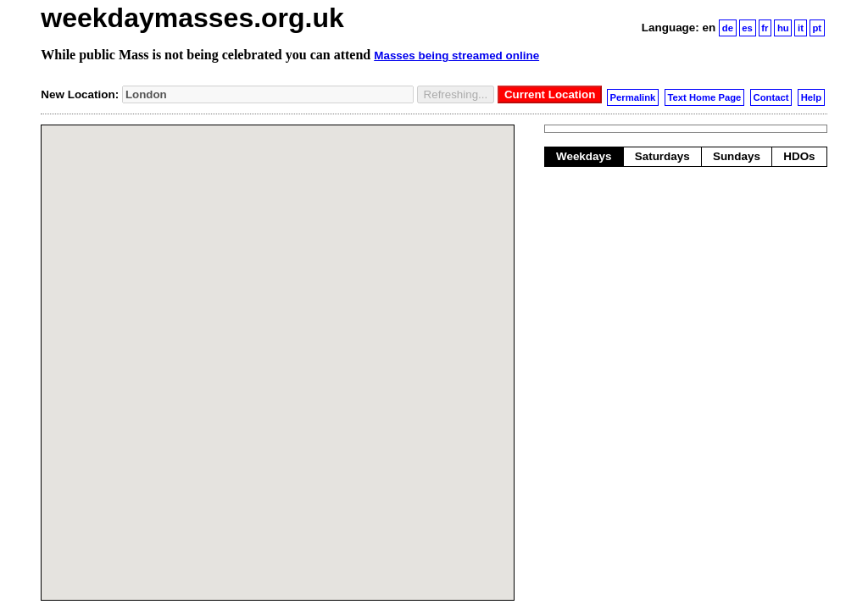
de (728, 28)
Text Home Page (705, 97)
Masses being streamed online (456, 55)
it (801, 28)
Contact (771, 97)
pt (817, 28)
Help (811, 97)
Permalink (633, 97)
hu (783, 28)
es (747, 28)
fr (765, 28)
